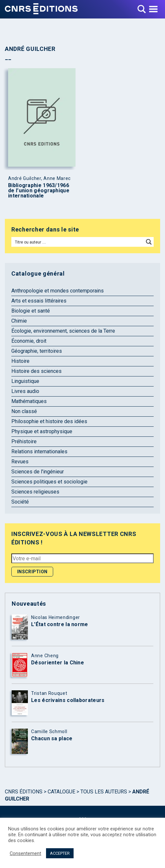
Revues (20, 462)
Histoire (20, 361)
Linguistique (25, 381)
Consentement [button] (25, 853)
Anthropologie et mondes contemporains (58, 291)
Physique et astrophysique (42, 431)
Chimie (19, 321)
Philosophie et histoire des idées (49, 421)
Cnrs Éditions (24, 792)
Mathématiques (29, 401)
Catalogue (61, 792)
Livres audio (25, 391)
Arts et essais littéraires (39, 301)
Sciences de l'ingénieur (38, 472)
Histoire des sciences (36, 371)
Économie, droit (29, 341)
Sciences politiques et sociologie (49, 482)
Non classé (24, 411)
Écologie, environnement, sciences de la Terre (63, 331)
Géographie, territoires (37, 351)
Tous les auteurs (104, 792)
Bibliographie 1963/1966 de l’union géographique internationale (39, 191)
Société (20, 502)
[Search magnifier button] (149, 242)
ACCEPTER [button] (60, 853)
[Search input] (78, 242)
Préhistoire (24, 441)
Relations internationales (39, 452)
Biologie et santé (31, 311)
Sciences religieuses (35, 492)
